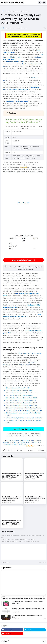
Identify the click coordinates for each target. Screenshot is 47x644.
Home (3, 11)
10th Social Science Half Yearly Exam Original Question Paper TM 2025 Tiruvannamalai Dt (35, 499)
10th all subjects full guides (15, 62)
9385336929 (35, 36)
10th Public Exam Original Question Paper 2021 (21, 400)
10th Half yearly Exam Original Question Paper (17, 11)
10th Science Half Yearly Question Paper (15, 444)
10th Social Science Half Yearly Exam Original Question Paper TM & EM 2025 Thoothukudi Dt (12, 475)
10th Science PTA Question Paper (17, 101)
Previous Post (7, 562)
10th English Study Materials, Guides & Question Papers (24, 410)
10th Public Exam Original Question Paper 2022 (21, 403)
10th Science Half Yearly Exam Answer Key (30, 442)
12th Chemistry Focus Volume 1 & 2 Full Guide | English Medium (27, 616)
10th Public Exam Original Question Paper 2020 (21, 398)
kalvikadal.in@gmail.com (15, 36)
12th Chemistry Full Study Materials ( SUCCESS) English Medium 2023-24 (27, 602)
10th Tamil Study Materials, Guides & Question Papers (23, 408)
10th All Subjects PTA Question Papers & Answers (22, 393)
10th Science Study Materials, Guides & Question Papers (24, 418)
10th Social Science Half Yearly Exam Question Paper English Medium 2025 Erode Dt (11, 499)
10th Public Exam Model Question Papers (19, 395)
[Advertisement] (23, 189)
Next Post (42, 562)
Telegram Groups (24, 365)
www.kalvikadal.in (12, 436)
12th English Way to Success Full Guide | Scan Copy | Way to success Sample (23, 599)
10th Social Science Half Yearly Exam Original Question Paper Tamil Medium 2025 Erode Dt (11, 522)
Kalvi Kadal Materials (14, 3)
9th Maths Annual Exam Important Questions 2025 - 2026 (28, 609)
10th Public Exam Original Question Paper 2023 (21, 405)
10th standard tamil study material (30, 353)
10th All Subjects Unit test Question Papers (20, 390)
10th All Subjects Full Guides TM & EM (18, 388)
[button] (2, 3)
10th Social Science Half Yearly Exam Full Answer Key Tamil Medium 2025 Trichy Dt (34, 475)
